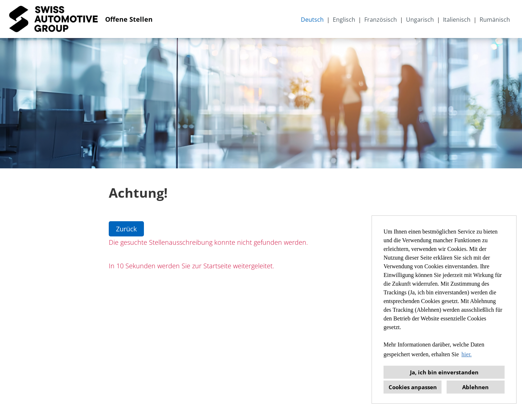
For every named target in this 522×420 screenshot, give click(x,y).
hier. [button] (467, 354)
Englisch (344, 20)
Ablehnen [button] (475, 387)
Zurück (126, 229)
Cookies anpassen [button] (413, 387)
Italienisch (457, 20)
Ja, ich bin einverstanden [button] (444, 372)
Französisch (381, 20)
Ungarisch (420, 20)
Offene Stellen (129, 19)
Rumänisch (495, 20)
